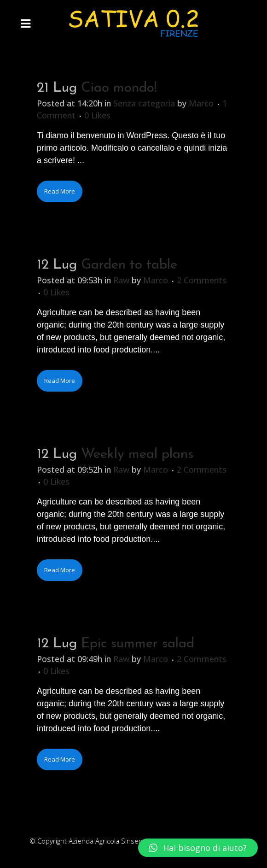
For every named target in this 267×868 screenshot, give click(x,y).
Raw (121, 280)
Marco (201, 103)
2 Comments (202, 280)
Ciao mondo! (119, 88)
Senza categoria (144, 103)
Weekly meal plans (137, 455)
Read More (60, 191)
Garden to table (129, 265)
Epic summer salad (138, 644)
